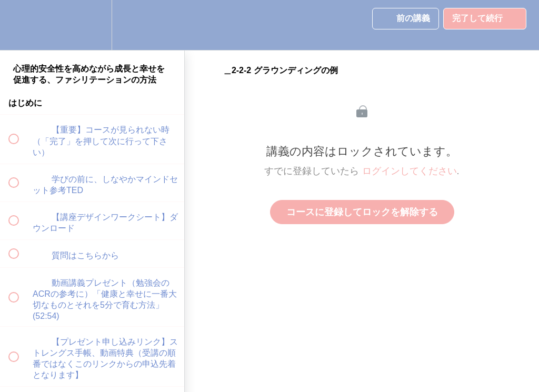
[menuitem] (92, 25)
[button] (19, 25)
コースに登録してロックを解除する (362, 212)
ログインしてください (410, 171)
